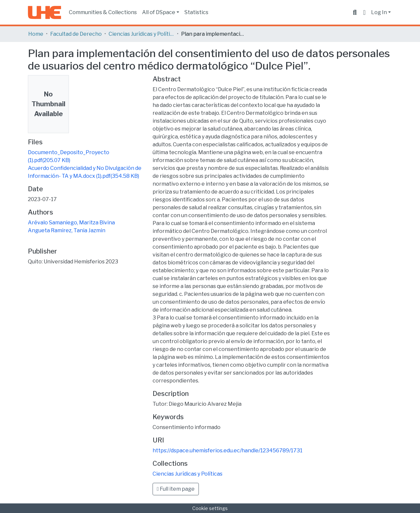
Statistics (196, 12)
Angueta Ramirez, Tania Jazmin (67, 230)
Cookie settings (210, 508)
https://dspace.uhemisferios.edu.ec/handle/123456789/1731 (228, 451)
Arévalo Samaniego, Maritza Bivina (71, 223)
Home (36, 34)
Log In (379, 12)
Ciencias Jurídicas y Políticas (141, 34)
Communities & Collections (103, 12)
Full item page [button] (176, 489)
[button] (364, 12)
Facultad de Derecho (76, 34)
